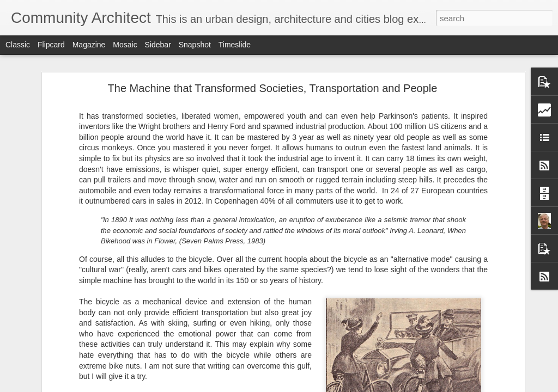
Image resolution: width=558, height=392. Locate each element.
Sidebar (158, 45)
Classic (18, 45)
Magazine (89, 45)
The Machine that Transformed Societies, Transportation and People (273, 88)
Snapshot (195, 45)
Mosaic (125, 45)
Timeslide (235, 45)
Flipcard (51, 45)
